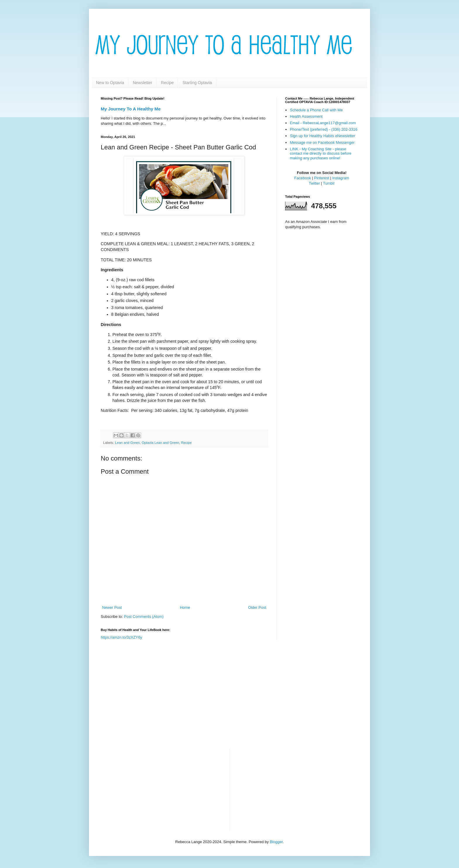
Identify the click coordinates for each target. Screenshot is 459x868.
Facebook (303, 178)
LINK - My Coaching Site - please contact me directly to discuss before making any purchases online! (321, 154)
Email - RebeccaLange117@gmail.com (323, 123)
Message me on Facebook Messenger (322, 143)
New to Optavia (110, 83)
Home (185, 607)
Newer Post (112, 607)
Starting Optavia (197, 83)
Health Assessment (306, 116)
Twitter (314, 183)
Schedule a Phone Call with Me (316, 110)
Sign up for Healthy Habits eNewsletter (322, 136)
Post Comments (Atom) (144, 617)
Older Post (257, 607)
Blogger (276, 842)
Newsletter (143, 83)
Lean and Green (127, 442)
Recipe (167, 83)
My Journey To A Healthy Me (131, 109)
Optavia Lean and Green (160, 442)
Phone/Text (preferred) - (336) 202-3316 (324, 129)
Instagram (341, 178)
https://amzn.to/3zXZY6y (121, 637)
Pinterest (322, 178)
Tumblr (329, 183)
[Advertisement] (229, 699)
